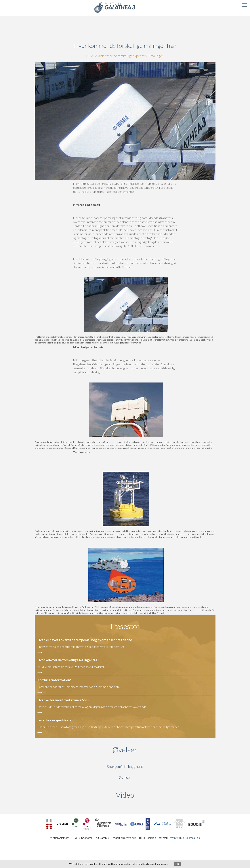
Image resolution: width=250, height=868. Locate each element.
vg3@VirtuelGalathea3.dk (185, 838)
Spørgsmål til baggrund (125, 767)
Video (143, 795)
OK (177, 864)
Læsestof (125, 626)
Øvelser (125, 750)
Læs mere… (162, 864)
